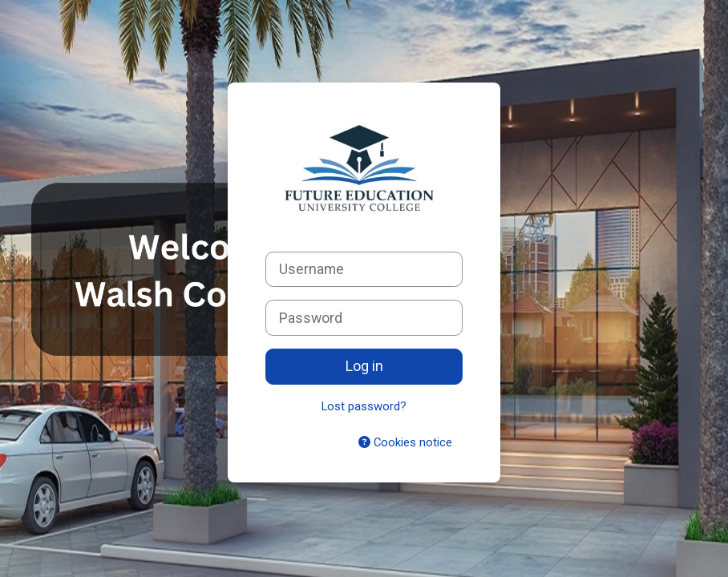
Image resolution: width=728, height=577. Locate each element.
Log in (364, 366)
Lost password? (364, 406)
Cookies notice (405, 442)
